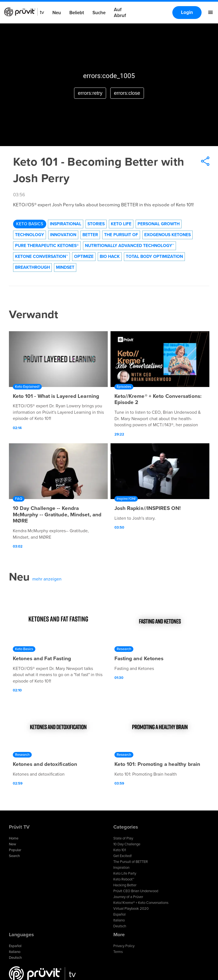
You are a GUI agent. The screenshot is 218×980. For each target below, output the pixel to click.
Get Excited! (123, 856)
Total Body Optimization (154, 257)
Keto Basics (30, 224)
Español (119, 914)
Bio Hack (110, 257)
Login (187, 12)
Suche (99, 13)
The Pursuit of (121, 235)
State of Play (123, 838)
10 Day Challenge (127, 844)
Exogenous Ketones (167, 235)
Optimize (84, 257)
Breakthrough (32, 267)
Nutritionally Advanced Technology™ (129, 246)
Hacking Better (125, 885)
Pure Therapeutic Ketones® (47, 246)
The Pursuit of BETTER (131, 862)
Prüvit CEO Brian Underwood (136, 891)
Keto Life (121, 224)
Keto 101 (120, 850)
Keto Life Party (125, 873)
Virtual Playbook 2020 (131, 909)
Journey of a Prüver (128, 897)
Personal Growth (159, 224)
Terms (118, 952)
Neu (57, 13)
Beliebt (77, 13)
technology (30, 235)
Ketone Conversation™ (41, 257)
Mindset (65, 267)
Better (90, 235)
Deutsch (120, 926)
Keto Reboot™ (124, 879)
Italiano (119, 920)
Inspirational (66, 224)
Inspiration (121, 868)
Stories (96, 224)
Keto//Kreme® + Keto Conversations (141, 903)
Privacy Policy (124, 946)
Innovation (63, 235)
